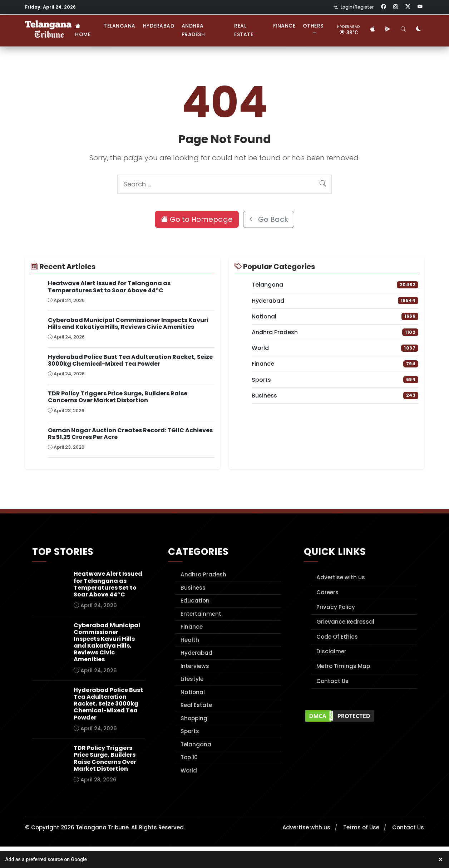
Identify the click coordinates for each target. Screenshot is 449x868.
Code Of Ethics (337, 637)
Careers (327, 592)
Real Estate (244, 30)
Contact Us (332, 681)
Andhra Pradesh (193, 30)
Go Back (269, 219)
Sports (190, 731)
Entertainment (201, 614)
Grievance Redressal (345, 622)
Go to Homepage (197, 219)
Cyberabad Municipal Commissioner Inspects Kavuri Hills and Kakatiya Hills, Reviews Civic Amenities (128, 323)
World (189, 771)
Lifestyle (192, 679)
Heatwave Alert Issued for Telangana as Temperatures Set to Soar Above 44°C (109, 287)
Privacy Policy (336, 607)
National (193, 692)
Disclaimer (331, 651)
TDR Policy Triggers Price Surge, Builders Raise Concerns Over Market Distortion (118, 397)
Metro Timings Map (343, 666)
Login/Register (354, 7)
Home (83, 30)
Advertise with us (341, 577)
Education (195, 601)
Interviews (195, 666)
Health (190, 640)
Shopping (194, 718)
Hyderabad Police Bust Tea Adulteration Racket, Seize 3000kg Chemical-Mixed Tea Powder (130, 360)
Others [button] (313, 26)
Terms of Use (361, 827)
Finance (284, 26)
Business (193, 588)
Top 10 (189, 757)
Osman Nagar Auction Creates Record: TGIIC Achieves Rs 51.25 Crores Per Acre (130, 434)
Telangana (120, 26)
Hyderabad (159, 26)
